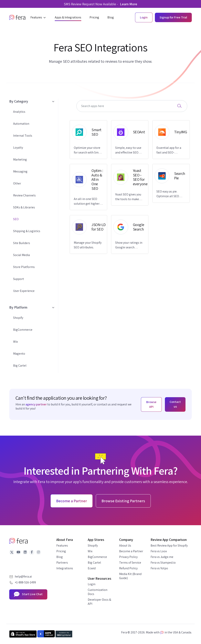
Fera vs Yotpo (159, 568)
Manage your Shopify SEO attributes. (88, 245)
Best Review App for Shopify (169, 545)
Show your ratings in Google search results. (129, 245)
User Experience (24, 291)
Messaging (20, 171)
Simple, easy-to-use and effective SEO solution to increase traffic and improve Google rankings (128, 150)
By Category (32, 101)
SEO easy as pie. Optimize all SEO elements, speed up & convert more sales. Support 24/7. (171, 194)
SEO (16, 219)
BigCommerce (23, 330)
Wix (16, 342)
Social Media (21, 255)
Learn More (129, 4)
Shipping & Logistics (27, 231)
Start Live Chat (28, 594)
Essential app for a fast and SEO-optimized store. (169, 150)
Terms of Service (130, 563)
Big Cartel (20, 366)
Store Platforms (24, 267)
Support (19, 279)
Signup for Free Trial (173, 17)
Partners (62, 563)
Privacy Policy (128, 557)
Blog (60, 557)
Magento (19, 354)
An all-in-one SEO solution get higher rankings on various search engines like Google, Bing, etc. (87, 201)
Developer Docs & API (99, 602)
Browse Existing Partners (123, 501)
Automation (21, 124)
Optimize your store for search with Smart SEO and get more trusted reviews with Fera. (88, 150)
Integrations (65, 568)
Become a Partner (131, 551)
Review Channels (24, 195)
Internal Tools (23, 136)
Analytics (19, 112)
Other (17, 183)
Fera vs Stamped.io (163, 563)
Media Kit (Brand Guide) (130, 576)
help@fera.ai (23, 576)
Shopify (18, 318)
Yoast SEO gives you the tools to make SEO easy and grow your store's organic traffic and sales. (128, 197)
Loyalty (18, 148)
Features (62, 545)
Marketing (20, 159)
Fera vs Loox (159, 551)
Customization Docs (98, 592)
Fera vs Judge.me (162, 557)
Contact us (175, 404)
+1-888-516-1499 (25, 582)
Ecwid (92, 568)
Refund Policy (128, 568)
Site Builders (22, 243)
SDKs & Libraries (24, 207)
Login (92, 584)
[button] (38, 17)
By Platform (32, 307)
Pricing (61, 551)
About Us (125, 545)
